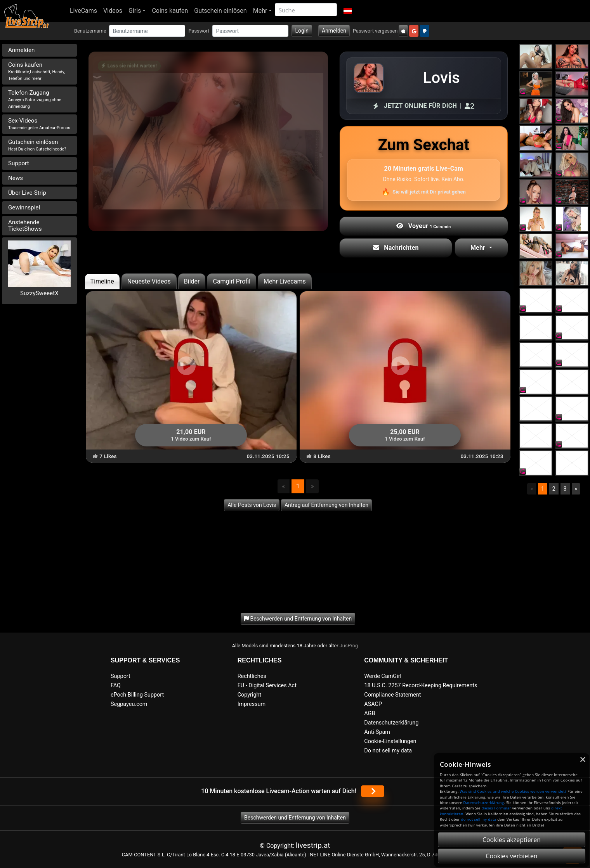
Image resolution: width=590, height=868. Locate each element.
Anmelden (334, 31)
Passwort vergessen (375, 31)
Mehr (260, 11)
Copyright (249, 695)
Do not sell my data (388, 751)
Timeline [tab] (102, 281)
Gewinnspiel (24, 207)
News (16, 178)
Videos (113, 11)
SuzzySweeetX (39, 293)
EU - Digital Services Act (267, 686)
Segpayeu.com (129, 704)
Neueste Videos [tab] (149, 281)
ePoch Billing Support (137, 695)
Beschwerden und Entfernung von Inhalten (295, 818)
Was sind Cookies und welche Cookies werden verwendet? (513, 791)
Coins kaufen (170, 11)
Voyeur (423, 226)
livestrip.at (313, 845)
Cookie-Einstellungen (390, 741)
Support (19, 163)
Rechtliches (252, 676)
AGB (370, 713)
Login (302, 31)
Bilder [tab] (192, 281)
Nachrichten (396, 248)
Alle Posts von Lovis (252, 505)
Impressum (252, 704)
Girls (135, 11)
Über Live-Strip (27, 193)
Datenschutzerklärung (391, 723)
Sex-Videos (39, 124)
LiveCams (83, 11)
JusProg (349, 646)
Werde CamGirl (383, 676)
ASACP (373, 704)
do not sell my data (479, 819)
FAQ (116, 686)
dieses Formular (496, 808)
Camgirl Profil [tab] (232, 281)
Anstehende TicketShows (25, 226)
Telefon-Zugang (35, 99)
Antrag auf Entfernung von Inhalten (326, 505)
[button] (347, 11)
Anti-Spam (377, 732)
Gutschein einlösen (220, 11)
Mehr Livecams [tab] (285, 281)
